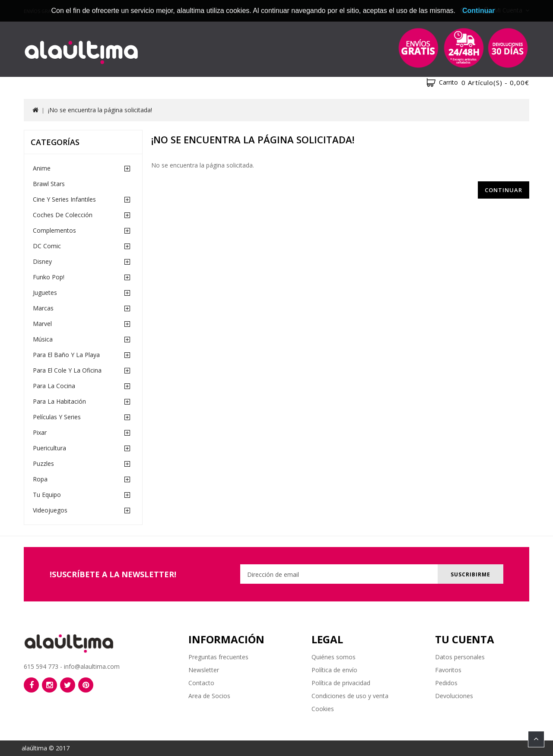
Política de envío (334, 670)
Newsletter (204, 670)
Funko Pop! (49, 277)
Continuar (504, 190)
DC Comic (47, 246)
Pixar (40, 432)
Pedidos (446, 683)
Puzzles (43, 463)
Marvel (42, 324)
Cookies (323, 709)
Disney (42, 261)
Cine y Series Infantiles (64, 199)
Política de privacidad (341, 683)
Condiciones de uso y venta (350, 696)
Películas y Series (57, 417)
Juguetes (45, 293)
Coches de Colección (63, 215)
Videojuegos (50, 510)
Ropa (40, 479)
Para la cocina (54, 386)
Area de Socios (209, 696)
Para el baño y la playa (66, 355)
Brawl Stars (49, 184)
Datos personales (460, 657)
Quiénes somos (334, 657)
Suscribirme (470, 574)
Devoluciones (454, 696)
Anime (42, 168)
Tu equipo (47, 495)
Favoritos (448, 670)
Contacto (201, 683)
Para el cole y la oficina (67, 370)
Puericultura (49, 448)
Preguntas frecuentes (218, 657)
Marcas (43, 308)
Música (43, 339)
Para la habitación (59, 401)
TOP (536, 739)
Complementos (54, 230)
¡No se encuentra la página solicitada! (100, 110)
